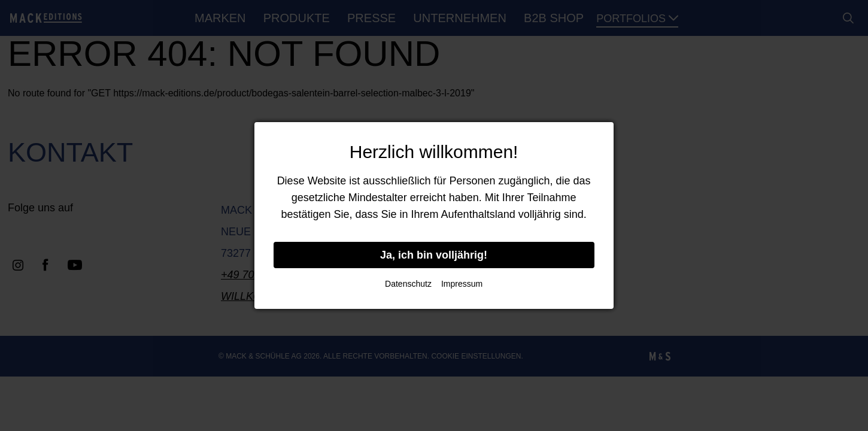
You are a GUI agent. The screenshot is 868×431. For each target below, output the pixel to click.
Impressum (462, 284)
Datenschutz (408, 284)
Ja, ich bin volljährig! (434, 255)
